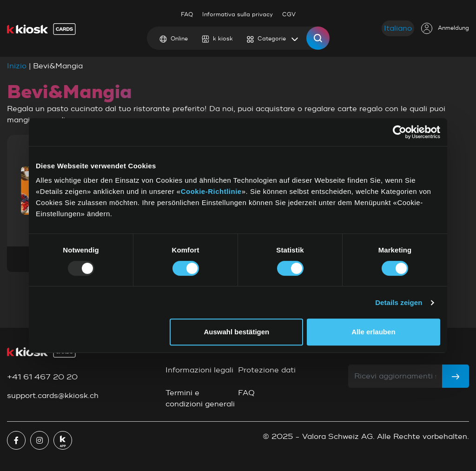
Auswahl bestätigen (236, 332)
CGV (289, 15)
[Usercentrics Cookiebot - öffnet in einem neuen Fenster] (400, 132)
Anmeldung (445, 28)
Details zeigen (399, 302)
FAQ (187, 15)
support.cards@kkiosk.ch (53, 396)
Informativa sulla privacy (238, 15)
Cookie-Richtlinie (211, 191)
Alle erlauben (373, 332)
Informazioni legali (199, 370)
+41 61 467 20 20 (42, 377)
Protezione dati (267, 370)
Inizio (17, 66)
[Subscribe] (456, 376)
